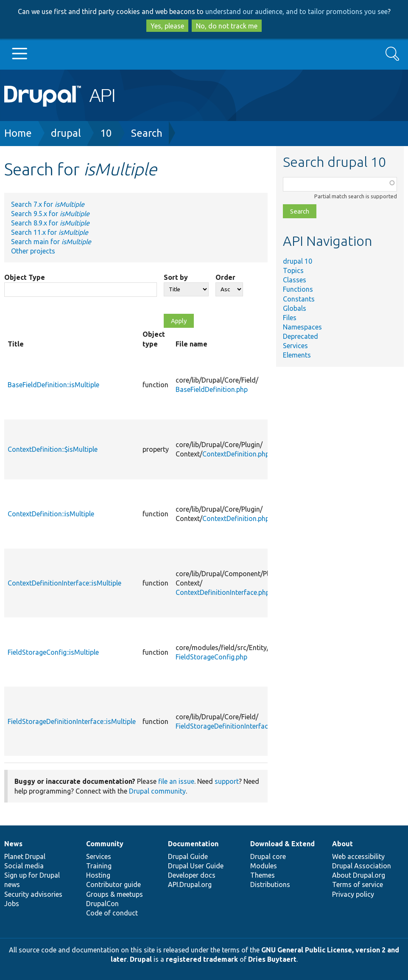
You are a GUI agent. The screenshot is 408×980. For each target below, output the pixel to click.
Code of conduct (112, 913)
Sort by (176, 277)
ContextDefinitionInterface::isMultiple (64, 583)
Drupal (141, 959)
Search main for (51, 242)
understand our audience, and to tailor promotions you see (296, 11)
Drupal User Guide (196, 866)
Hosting (98, 875)
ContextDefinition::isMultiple (51, 514)
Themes (263, 875)
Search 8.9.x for (50, 223)
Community (105, 844)
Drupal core (268, 856)
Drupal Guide (188, 856)
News (13, 844)
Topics (293, 270)
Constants (299, 299)
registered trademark (202, 959)
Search (147, 133)
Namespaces (302, 327)
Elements (297, 355)
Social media (24, 866)
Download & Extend (282, 844)
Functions (298, 289)
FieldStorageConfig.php (211, 657)
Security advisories (33, 894)
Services (295, 346)
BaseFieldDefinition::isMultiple (53, 385)
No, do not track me (227, 26)
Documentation (193, 844)
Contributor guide (113, 884)
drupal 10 (298, 261)
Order (225, 277)
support (227, 781)
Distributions (270, 884)
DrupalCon (102, 904)
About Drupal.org (359, 875)
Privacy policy (353, 894)
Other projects (33, 251)
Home (18, 133)
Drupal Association (362, 866)
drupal (66, 133)
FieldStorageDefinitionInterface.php (230, 726)
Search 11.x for (50, 232)
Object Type (25, 277)
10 (106, 133)
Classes (295, 280)
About (342, 844)
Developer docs (192, 875)
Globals (295, 308)
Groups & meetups (115, 894)
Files (290, 318)
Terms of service (358, 884)
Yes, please (167, 26)
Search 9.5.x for (50, 214)
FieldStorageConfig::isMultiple (53, 652)
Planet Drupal (25, 856)
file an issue (176, 781)
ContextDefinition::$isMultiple (53, 449)
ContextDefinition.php (236, 454)
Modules (264, 866)
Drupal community (157, 791)
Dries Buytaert (272, 959)
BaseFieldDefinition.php (212, 389)
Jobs (12, 904)
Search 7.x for (48, 204)
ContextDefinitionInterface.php (223, 592)
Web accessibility (358, 856)
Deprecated (300, 336)
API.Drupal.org (190, 884)
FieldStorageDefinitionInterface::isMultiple (72, 721)
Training (99, 866)
